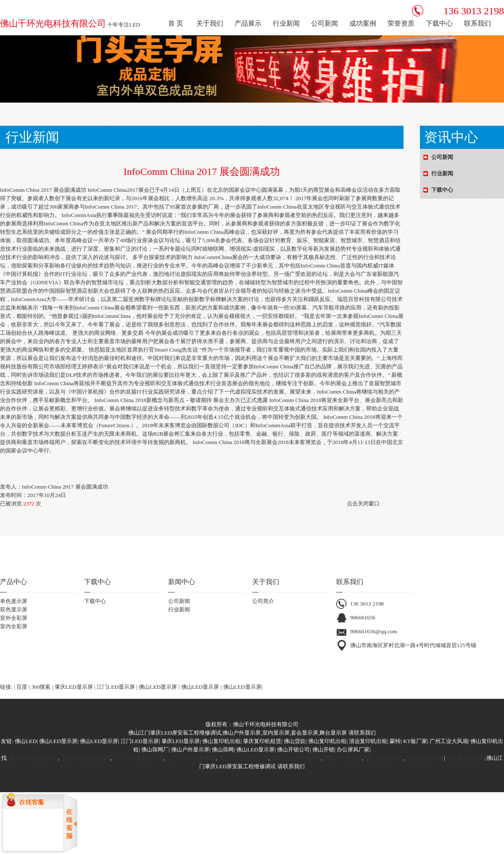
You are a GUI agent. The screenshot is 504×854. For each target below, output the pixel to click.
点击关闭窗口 (363, 504)
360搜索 (41, 687)
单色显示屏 (14, 601)
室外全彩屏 (14, 618)
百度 (22, 687)
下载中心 (95, 601)
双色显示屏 (14, 609)
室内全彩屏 (14, 626)
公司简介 (263, 601)
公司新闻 (179, 601)
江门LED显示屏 (116, 687)
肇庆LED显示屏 (74, 687)
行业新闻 (179, 609)
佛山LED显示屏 (158, 687)
